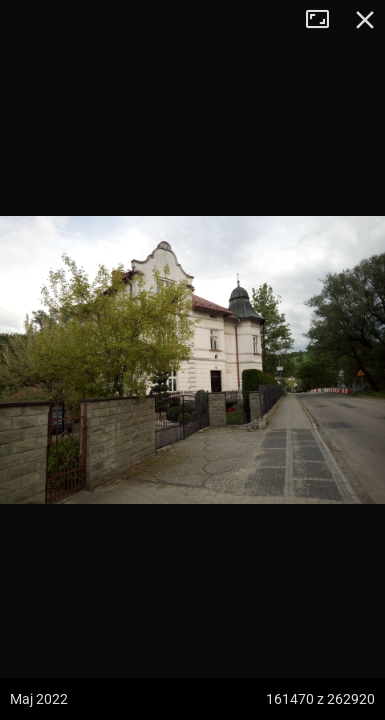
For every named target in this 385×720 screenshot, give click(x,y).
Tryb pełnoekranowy (325, 20)
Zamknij (365, 20)
